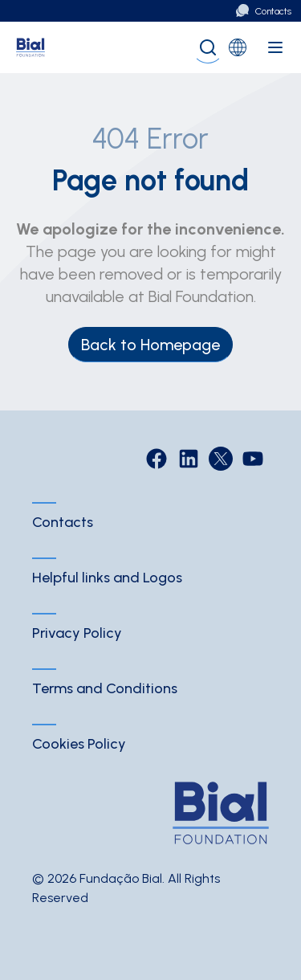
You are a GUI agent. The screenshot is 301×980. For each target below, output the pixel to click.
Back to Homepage (150, 345)
